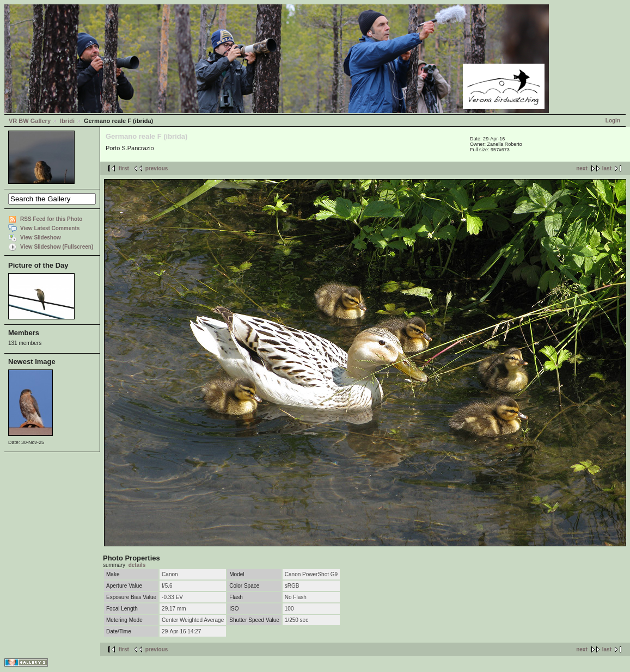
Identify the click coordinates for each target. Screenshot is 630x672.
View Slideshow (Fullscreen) (57, 247)
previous (157, 168)
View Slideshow (41, 238)
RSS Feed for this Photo (51, 219)
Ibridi (67, 121)
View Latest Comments (50, 228)
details (137, 565)
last (607, 168)
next (582, 168)
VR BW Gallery (30, 121)
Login (613, 121)
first (124, 168)
